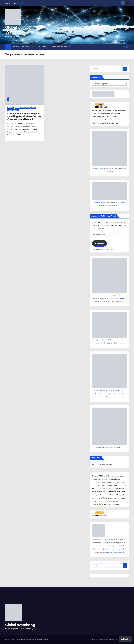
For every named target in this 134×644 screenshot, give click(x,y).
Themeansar (44, 640)
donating (108, 543)
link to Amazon (102, 485)
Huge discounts (99, 202)
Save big (95, 340)
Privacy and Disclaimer (24, 47)
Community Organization (23, 108)
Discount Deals (103, 447)
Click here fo (112, 340)
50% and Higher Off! (117, 447)
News (33, 108)
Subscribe (99, 243)
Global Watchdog (20, 625)
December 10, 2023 (16, 123)
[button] (124, 47)
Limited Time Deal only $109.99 (103, 391)
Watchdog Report (13, 110)
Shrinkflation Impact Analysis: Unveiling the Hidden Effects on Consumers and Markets (25, 116)
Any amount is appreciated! (115, 552)
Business (11, 108)
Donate (43, 47)
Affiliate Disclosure (60, 47)
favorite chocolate (101, 168)
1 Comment (30, 123)
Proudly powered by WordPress (16, 640)
